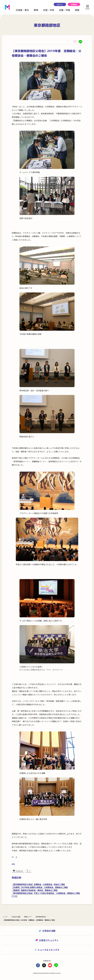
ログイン (60, 4)
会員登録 (74, 4)
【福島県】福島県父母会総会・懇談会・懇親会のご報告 (35, 890)
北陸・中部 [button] (49, 10)
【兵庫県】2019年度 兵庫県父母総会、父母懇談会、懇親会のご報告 (40, 887)
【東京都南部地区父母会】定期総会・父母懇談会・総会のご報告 (38, 884)
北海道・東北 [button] (22, 10)
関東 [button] (36, 10)
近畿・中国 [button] (65, 10)
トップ (5, 917)
